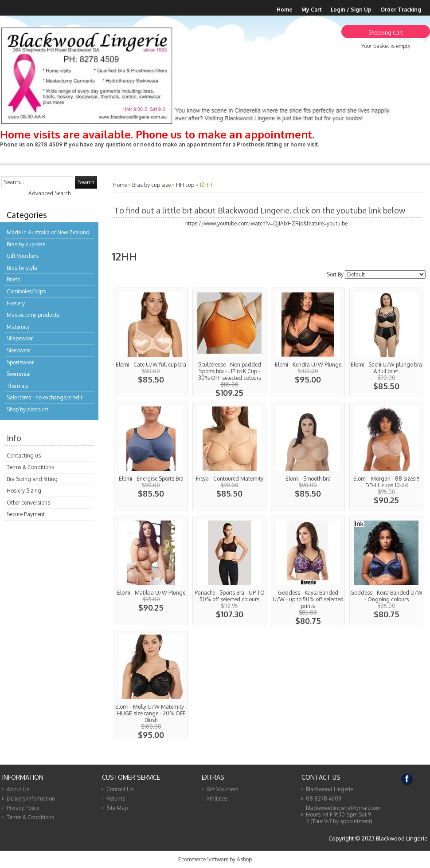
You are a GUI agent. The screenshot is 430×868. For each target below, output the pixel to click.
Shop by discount (27, 409)
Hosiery (16, 303)
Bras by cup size (26, 244)
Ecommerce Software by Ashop (215, 859)
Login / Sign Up (351, 10)
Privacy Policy (23, 808)
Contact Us (120, 789)
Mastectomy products (33, 315)
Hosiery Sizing (24, 491)
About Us (18, 789)
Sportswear (20, 362)
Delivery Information (31, 799)
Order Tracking (401, 10)
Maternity (18, 327)
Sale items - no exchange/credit (45, 397)
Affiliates (217, 799)
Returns (116, 799)
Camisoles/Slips (26, 291)
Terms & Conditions (30, 467)
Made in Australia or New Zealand (48, 232)
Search (86, 182)
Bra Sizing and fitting (32, 479)
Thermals (18, 386)
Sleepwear (19, 350)
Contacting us (24, 456)
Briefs (13, 279)
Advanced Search (49, 193)
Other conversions (28, 503)
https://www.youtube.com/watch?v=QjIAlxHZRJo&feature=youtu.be (266, 223)
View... (151, 342)
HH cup (185, 185)
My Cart (312, 10)
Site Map (117, 808)
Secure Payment (26, 514)
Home (285, 10)
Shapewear (20, 338)
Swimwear (19, 374)
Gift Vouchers (23, 256)
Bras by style (22, 268)
